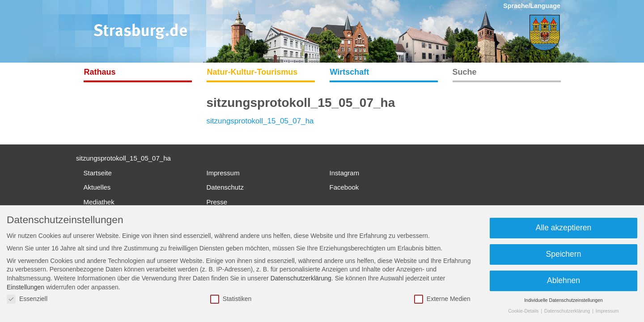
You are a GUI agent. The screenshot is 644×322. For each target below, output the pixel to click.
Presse (217, 202)
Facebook (344, 187)
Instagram (345, 173)
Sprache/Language (532, 6)
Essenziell (27, 299)
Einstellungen (25, 287)
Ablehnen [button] (563, 280)
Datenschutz (225, 187)
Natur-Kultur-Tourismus (252, 72)
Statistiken (231, 299)
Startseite (98, 173)
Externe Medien (442, 299)
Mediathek (99, 202)
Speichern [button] (564, 254)
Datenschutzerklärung (301, 278)
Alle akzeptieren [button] (564, 228)
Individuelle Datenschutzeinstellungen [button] (563, 300)
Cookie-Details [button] (524, 311)
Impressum (223, 173)
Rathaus (100, 72)
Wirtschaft (350, 72)
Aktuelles (97, 187)
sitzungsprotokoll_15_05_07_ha (260, 121)
